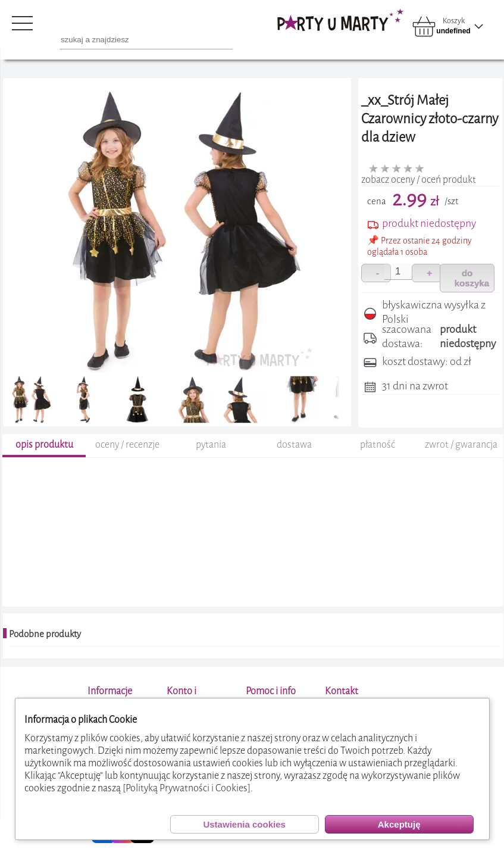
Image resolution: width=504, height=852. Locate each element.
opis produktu (44, 444)
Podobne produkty (45, 634)
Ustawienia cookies (244, 824)
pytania (211, 444)
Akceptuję (399, 824)
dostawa (294, 444)
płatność (378, 444)
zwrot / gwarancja (461, 444)
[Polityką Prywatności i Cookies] (187, 788)
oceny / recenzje (127, 444)
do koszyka (472, 278)
